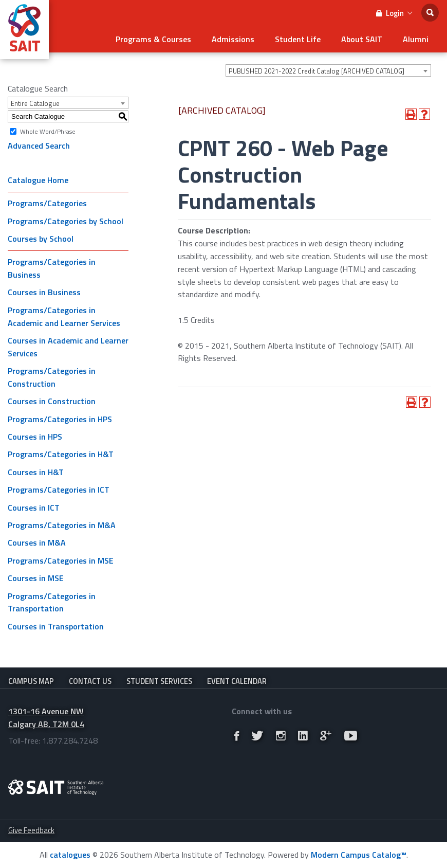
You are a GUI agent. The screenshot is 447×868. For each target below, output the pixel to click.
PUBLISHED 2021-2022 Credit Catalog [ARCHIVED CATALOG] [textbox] (316, 71)
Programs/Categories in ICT (59, 490)
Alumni (416, 39)
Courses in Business (44, 292)
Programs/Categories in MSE (61, 560)
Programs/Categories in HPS (60, 419)
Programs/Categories (47, 203)
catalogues (70, 855)
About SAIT (362, 39)
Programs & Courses (153, 39)
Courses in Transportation (56, 626)
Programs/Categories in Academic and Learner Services (64, 317)
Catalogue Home (38, 180)
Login (394, 13)
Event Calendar (237, 681)
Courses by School (41, 239)
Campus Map (31, 681)
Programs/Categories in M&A (62, 525)
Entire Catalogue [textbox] (35, 103)
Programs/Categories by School (66, 221)
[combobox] (328, 70)
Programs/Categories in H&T (61, 454)
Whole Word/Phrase (48, 131)
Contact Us (90, 681)
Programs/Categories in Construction (52, 377)
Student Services (159, 681)
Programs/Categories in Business (52, 268)
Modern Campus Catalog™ (359, 855)
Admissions (233, 39)
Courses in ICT (34, 508)
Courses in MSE (36, 578)
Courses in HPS (35, 437)
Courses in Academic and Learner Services (68, 347)
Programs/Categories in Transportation (52, 602)
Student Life (298, 39)
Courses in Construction (52, 401)
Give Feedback (31, 830)
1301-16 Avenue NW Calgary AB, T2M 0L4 (46, 718)
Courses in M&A (37, 542)
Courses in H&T (36, 472)
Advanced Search (39, 146)
